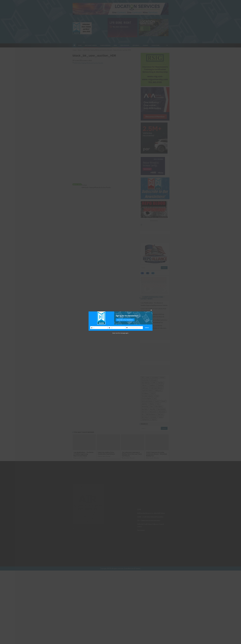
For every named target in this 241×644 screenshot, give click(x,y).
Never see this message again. (121, 333)
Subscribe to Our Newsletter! (125, 320)
